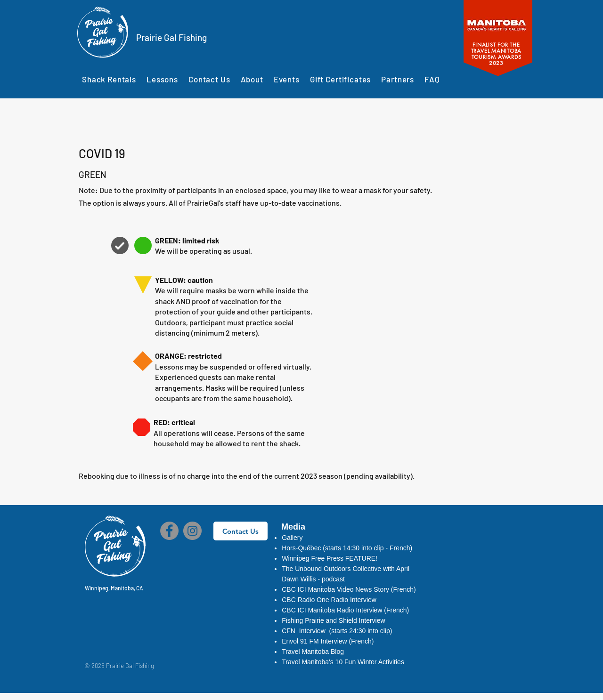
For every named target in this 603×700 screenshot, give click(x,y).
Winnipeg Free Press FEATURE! (330, 558)
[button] (330, 600)
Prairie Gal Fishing (171, 37)
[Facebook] (169, 531)
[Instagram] (192, 531)
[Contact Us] (240, 531)
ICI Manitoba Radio (327, 610)
